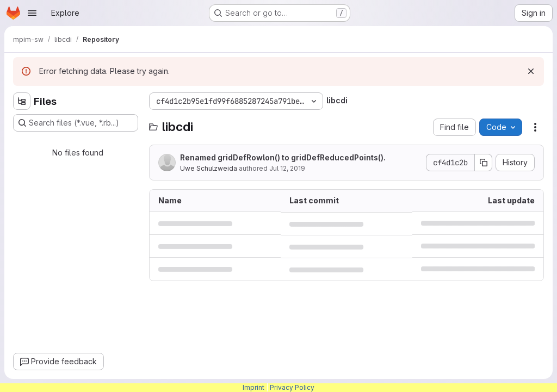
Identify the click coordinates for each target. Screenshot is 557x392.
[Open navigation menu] (32, 13)
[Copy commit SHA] (484, 163)
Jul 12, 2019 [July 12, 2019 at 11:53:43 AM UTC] (287, 168)
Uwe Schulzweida (209, 168)
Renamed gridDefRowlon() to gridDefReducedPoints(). (283, 157)
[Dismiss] (531, 71)
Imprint (253, 387)
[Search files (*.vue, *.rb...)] (76, 123)
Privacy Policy (292, 387)
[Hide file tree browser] (22, 101)
